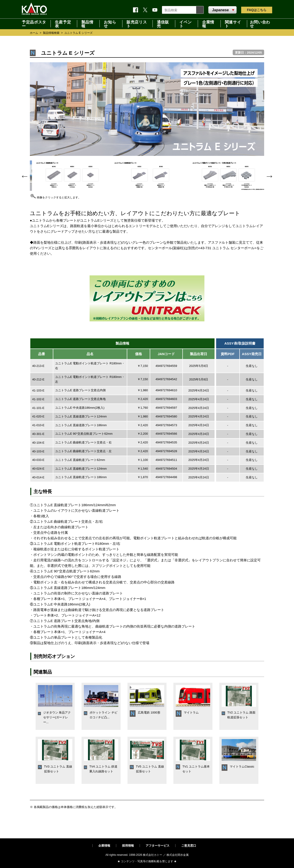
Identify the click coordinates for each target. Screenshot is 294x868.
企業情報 (208, 24)
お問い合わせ (260, 24)
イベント (185, 24)
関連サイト (233, 24)
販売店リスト (137, 24)
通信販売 (163, 24)
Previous (24, 176)
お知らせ (110, 24)
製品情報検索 (51, 33)
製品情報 (87, 24)
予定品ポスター (34, 24)
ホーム (34, 33)
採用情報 (128, 846)
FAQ (257, 10)
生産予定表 (63, 24)
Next (269, 176)
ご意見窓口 (189, 846)
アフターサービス (158, 846)
